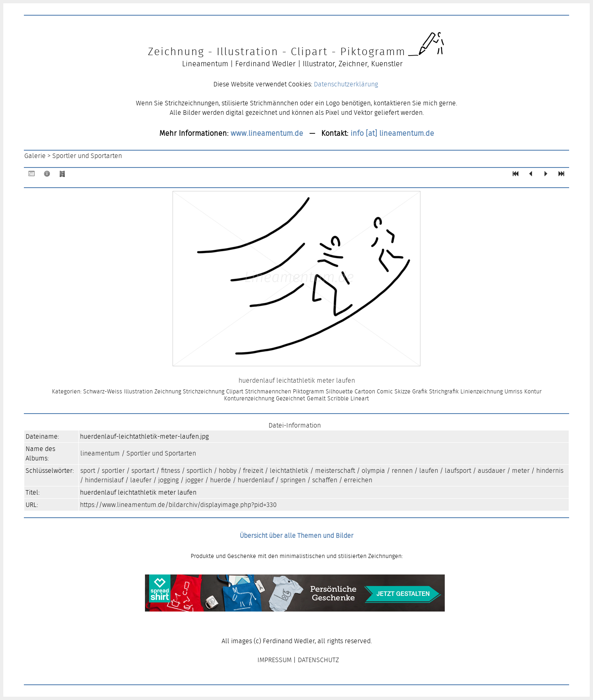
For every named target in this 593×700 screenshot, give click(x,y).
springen (293, 480)
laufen (429, 471)
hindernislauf (104, 480)
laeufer (141, 480)
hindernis (550, 471)
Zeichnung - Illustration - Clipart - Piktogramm (277, 51)
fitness (170, 471)
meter (521, 471)
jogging (168, 480)
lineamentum (100, 453)
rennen (402, 471)
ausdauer (491, 471)
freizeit (253, 471)
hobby (228, 471)
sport (88, 471)
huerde (221, 480)
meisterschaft (335, 471)
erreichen (358, 480)
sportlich (199, 471)
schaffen (325, 480)
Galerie (35, 156)
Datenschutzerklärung (346, 84)
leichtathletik (289, 471)
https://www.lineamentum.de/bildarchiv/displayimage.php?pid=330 (178, 505)
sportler (113, 471)
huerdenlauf (256, 480)
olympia (373, 471)
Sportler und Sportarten (87, 156)
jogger (194, 480)
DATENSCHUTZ (318, 660)
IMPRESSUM (274, 660)
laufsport (458, 471)
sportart (143, 471)
